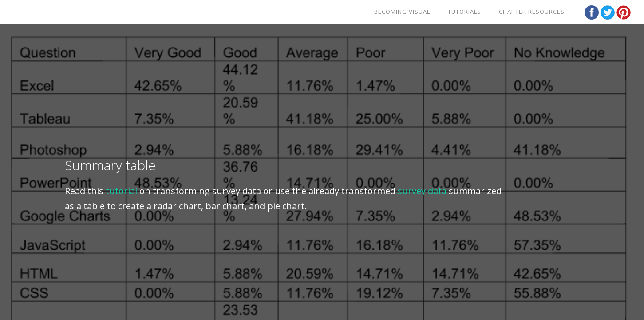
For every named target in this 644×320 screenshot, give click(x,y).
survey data (422, 191)
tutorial (121, 191)
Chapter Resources (532, 12)
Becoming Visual (402, 12)
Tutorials (464, 12)
